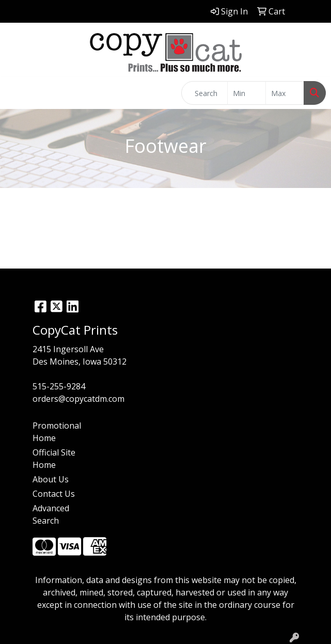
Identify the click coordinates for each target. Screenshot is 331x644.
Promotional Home (57, 432)
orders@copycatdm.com (78, 399)
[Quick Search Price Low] (247, 93)
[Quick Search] (204, 93)
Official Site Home (54, 459)
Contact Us (54, 494)
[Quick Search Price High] (285, 93)
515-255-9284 (59, 386)
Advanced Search (51, 514)
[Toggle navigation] (16, 93)
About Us (51, 479)
